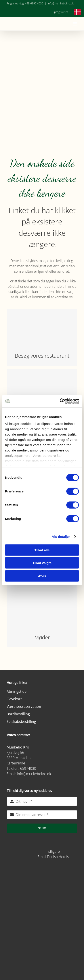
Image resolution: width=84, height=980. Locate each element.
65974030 (28, 768)
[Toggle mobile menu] (75, 24)
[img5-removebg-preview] (42, 869)
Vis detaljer (61, 537)
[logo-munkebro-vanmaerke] (42, 907)
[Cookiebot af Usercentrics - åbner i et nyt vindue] (60, 401)
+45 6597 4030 (34, 3)
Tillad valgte (42, 563)
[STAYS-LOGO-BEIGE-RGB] (27, 850)
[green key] (42, 955)
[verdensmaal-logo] (42, 939)
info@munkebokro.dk (61, 3)
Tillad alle (42, 550)
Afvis (42, 576)
